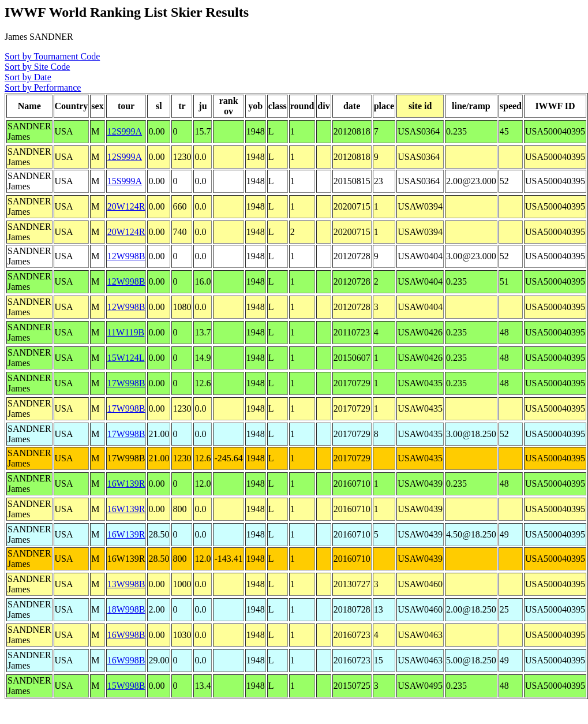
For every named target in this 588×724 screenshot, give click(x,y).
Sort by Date (28, 77)
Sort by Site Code (37, 67)
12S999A (125, 131)
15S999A (125, 181)
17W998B (126, 383)
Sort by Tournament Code (52, 56)
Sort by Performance (43, 87)
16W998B (126, 635)
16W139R (126, 484)
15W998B (126, 686)
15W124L (126, 358)
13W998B (126, 584)
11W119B (126, 332)
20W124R (126, 206)
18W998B (126, 609)
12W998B (126, 256)
